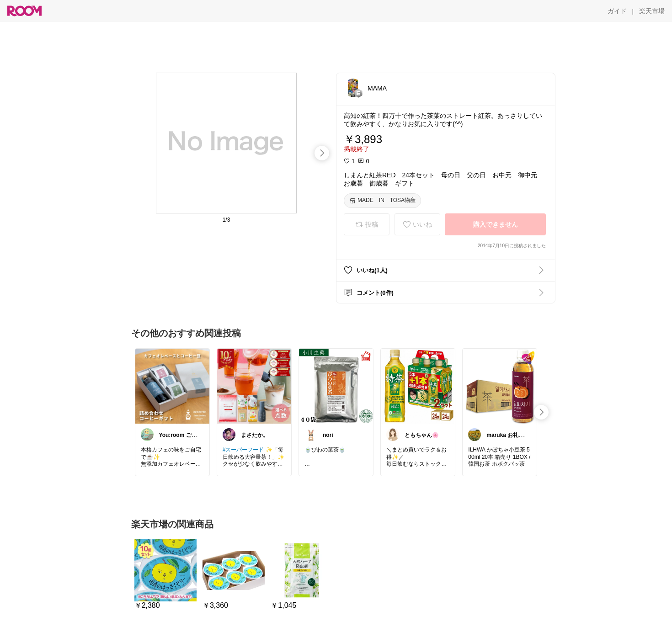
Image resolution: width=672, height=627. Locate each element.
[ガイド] (617, 11)
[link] (172, 386)
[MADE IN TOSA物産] (382, 201)
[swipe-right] (322, 153)
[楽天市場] (652, 11)
